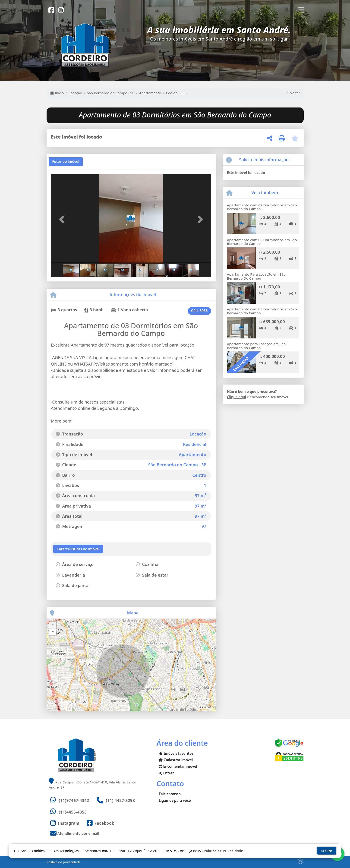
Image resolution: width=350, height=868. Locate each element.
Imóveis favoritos (176, 753)
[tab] (66, 162)
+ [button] (53, 625)
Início (57, 93)
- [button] (53, 632)
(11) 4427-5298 (120, 800)
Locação (75, 93)
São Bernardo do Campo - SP (111, 93)
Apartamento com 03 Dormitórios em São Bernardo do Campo (262, 311)
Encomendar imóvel (178, 766)
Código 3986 (176, 93)
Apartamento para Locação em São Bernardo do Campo (256, 346)
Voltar (293, 93)
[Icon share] (51, 10)
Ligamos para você (175, 800)
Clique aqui (237, 397)
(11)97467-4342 (74, 800)
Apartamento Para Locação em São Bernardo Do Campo (256, 276)
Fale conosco (170, 794)
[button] (63, 219)
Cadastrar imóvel (176, 760)
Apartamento (150, 93)
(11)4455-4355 (73, 812)
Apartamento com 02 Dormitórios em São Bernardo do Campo (262, 207)
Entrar (166, 773)
